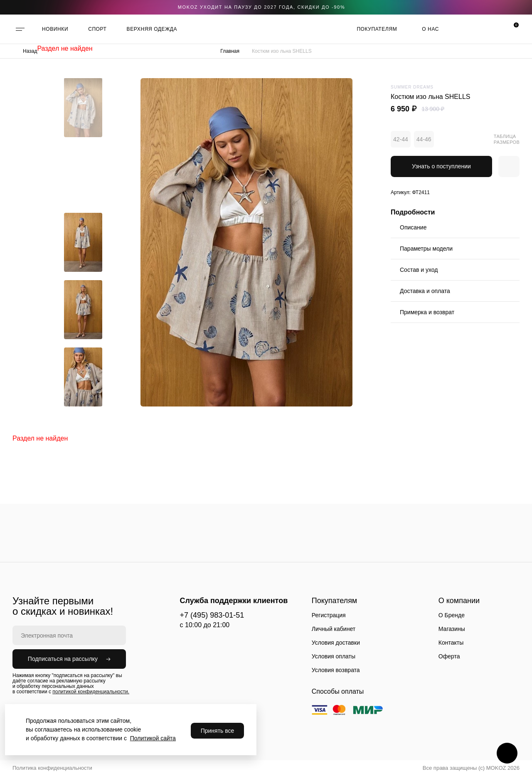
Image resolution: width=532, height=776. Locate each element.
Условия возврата (336, 670)
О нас (430, 29)
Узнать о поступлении (441, 166)
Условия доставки (336, 643)
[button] (83, 84)
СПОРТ (97, 29)
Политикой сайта (153, 738)
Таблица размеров (507, 139)
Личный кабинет (334, 629)
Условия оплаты (334, 656)
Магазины (452, 629)
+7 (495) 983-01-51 (212, 615)
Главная (230, 51)
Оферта (449, 656)
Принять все (218, 731)
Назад (30, 51)
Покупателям (377, 29)
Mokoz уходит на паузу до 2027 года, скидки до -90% (262, 7)
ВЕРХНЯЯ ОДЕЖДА (152, 29)
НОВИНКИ (55, 29)
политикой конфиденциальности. (91, 692)
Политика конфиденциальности (52, 768)
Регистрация (329, 615)
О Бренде (452, 615)
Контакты (451, 643)
